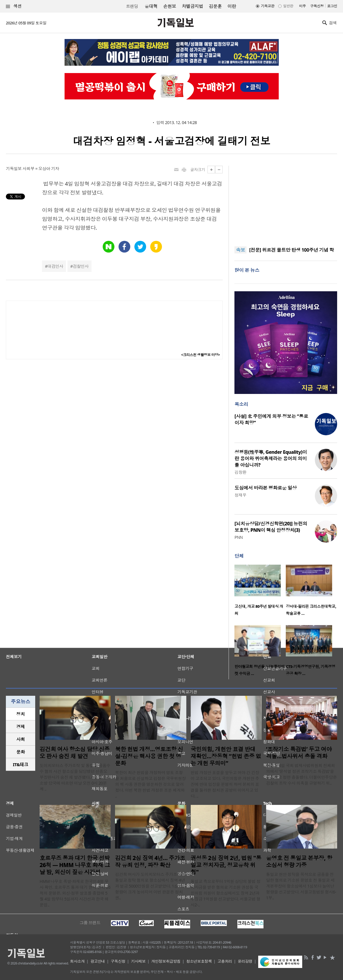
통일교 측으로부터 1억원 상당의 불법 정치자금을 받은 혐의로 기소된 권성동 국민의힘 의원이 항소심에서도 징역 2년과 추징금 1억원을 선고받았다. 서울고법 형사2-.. (226, 893)
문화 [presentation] (21, 752)
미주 (302, 6)
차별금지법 (192, 6)
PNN (239, 537)
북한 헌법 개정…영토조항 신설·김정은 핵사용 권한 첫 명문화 (149, 756)
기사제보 (138, 961)
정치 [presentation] (21, 714)
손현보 (169, 6)
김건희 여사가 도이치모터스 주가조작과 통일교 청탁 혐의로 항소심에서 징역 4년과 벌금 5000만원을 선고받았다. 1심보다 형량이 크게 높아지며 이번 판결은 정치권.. (150, 886)
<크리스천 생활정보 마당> (200, 355)
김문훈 (215, 6)
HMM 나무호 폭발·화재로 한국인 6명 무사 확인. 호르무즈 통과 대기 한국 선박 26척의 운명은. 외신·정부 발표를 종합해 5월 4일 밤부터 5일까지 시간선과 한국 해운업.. (75, 893)
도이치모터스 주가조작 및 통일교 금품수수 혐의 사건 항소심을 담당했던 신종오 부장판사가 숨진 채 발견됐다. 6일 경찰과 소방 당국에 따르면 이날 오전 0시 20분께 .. (75, 777)
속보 (240, 250)
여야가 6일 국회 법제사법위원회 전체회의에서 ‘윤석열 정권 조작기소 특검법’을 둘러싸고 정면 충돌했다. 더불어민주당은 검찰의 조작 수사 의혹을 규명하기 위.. (301, 774)
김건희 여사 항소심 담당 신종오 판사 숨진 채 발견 (75, 753)
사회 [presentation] (21, 739)
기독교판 (268, 6)
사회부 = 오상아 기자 (41, 169)
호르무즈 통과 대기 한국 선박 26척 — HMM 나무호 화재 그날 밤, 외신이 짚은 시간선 (75, 865)
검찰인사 (81, 266)
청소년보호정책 (199, 961)
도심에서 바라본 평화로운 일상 (266, 488)
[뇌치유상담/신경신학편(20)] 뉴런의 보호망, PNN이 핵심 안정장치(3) (271, 527)
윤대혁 (151, 6)
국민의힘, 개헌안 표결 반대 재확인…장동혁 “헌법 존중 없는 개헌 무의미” (226, 756)
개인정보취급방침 (166, 961)
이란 (232, 6)
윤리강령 (245, 961)
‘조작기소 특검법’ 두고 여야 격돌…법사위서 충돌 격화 (299, 753)
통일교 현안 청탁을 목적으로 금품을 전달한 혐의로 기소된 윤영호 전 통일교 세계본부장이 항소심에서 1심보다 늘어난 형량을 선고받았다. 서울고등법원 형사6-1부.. (301, 886)
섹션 (14, 6)
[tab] (21, 714)
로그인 (332, 6)
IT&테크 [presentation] (21, 764)
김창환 (240, 472)
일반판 (288, 6)
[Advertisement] (286, 202)
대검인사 (55, 266)
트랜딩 (132, 6)
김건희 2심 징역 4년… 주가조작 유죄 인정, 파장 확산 (150, 861)
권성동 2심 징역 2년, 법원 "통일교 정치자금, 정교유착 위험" (226, 865)
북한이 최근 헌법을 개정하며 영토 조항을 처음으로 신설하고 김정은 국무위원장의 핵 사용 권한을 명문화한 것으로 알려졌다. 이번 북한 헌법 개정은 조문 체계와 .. (150, 784)
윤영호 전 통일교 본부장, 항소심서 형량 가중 (299, 861)
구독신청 (317, 6)
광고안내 (98, 961)
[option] (260, 592)
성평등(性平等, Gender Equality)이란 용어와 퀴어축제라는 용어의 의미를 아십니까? (271, 458)
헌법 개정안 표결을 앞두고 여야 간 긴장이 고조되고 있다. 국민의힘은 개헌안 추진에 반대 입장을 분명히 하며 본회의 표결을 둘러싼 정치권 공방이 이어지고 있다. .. (225, 784)
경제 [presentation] (21, 727)
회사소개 (77, 961)
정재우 (240, 495)
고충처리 (225, 961)
